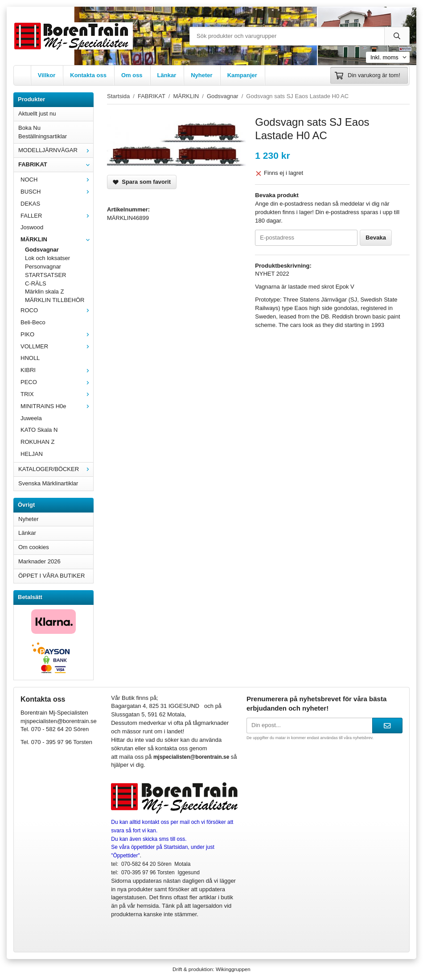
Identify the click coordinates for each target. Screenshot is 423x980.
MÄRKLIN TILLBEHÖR (55, 300)
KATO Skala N (39, 430)
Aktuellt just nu (37, 114)
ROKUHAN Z (38, 442)
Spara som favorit (142, 182)
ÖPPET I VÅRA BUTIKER (51, 576)
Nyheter (201, 75)
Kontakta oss (88, 75)
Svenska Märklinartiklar (48, 483)
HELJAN (32, 454)
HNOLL (30, 358)
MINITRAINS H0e (57, 406)
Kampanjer (242, 75)
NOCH (57, 180)
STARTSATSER (45, 275)
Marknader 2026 (39, 561)
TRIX (57, 394)
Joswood (32, 227)
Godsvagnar (42, 250)
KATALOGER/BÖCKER (56, 469)
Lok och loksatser (47, 258)
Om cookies (34, 547)
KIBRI (57, 370)
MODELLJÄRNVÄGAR (56, 150)
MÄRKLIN (57, 239)
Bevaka (376, 238)
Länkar (167, 75)
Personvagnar (43, 267)
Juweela (31, 418)
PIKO (57, 334)
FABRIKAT (56, 164)
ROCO (57, 310)
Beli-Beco (33, 322)
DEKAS (30, 204)
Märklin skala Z (44, 292)
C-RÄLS (36, 283)
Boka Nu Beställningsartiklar (43, 132)
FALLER (57, 216)
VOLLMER (57, 346)
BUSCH (57, 192)
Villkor (47, 75)
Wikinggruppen (233, 969)
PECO (57, 382)
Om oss (132, 75)
